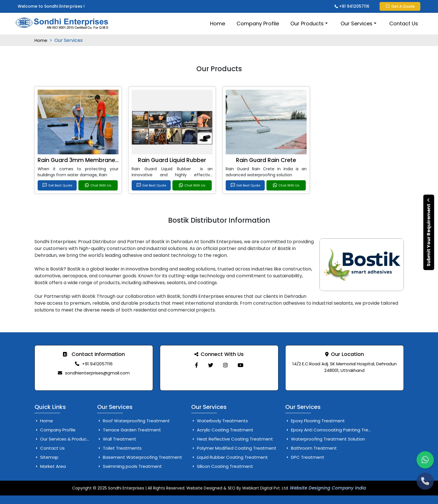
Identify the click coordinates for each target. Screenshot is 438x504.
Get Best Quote (57, 185)
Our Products (310, 23)
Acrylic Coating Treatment (222, 430)
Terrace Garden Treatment (129, 430)
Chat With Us (98, 185)
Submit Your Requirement (429, 232)
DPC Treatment (305, 457)
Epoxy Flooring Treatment (315, 421)
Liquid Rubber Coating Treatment (230, 457)
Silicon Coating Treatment (222, 466)
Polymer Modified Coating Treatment (234, 448)
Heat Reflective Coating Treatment (232, 439)
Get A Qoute (400, 6)
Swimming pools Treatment (130, 466)
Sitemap (46, 457)
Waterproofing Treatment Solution (325, 439)
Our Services (359, 23)
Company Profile (258, 23)
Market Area (50, 466)
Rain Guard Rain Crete (266, 160)
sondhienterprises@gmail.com (97, 373)
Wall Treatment (117, 439)
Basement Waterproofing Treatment (140, 457)
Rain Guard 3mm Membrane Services (88, 160)
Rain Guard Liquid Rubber (172, 160)
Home (218, 23)
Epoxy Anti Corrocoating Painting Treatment (335, 430)
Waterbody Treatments (220, 421)
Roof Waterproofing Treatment (134, 421)
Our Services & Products (63, 439)
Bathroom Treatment (311, 448)
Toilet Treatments (119, 448)
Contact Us (404, 23)
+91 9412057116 (352, 6)
